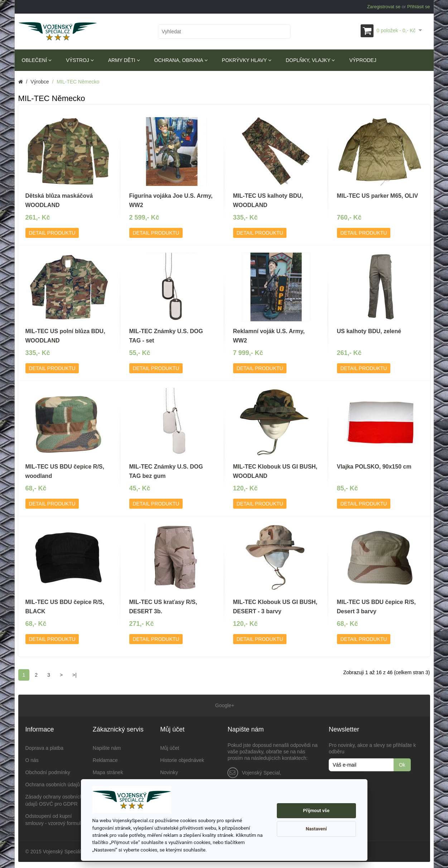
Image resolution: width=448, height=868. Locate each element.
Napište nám (107, 747)
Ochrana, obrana (181, 60)
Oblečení (37, 60)
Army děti (124, 60)
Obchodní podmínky (48, 771)
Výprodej (363, 60)
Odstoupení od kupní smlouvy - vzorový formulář (55, 819)
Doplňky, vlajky (310, 60)
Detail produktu (52, 233)
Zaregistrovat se (384, 7)
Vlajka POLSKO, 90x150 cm (374, 467)
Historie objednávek (182, 759)
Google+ (224, 705)
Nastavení (316, 829)
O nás (32, 759)
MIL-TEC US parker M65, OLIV (378, 196)
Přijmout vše (316, 811)
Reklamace (105, 759)
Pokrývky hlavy (247, 60)
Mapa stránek (108, 771)
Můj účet (170, 747)
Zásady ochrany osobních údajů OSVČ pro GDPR (54, 799)
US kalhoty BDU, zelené (369, 331)
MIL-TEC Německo (78, 82)
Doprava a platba (45, 747)
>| (74, 675)
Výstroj (80, 60)
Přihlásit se (419, 7)
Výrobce (40, 82)
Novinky (169, 771)
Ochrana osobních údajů (53, 783)
